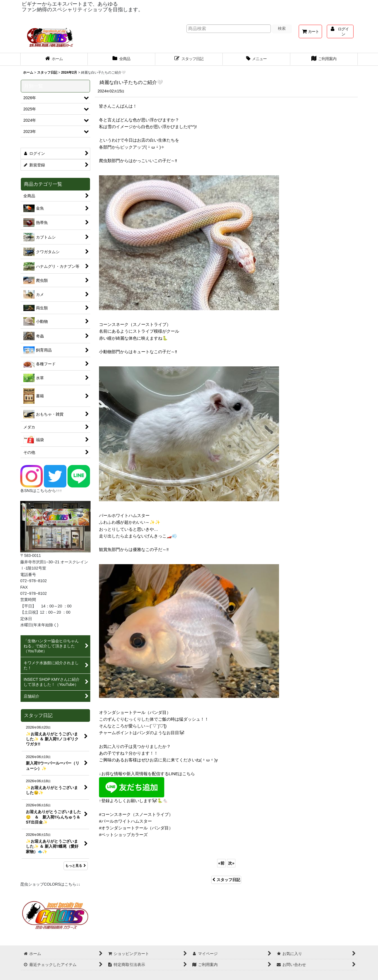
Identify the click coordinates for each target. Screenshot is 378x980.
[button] (256, 59)
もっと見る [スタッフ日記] (76, 866)
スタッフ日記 (226, 880)
